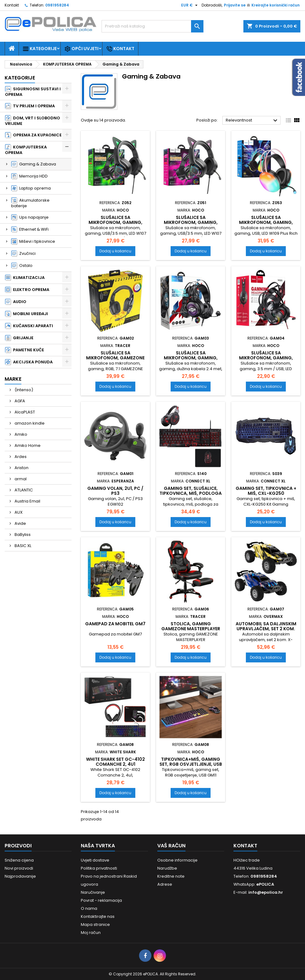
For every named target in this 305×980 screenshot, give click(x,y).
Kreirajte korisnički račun (276, 5)
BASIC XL (22, 546)
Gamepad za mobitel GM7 (115, 624)
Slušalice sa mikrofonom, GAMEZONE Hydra (115, 358)
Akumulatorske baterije (30, 203)
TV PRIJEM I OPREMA (30, 106)
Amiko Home (27, 445)
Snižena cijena (19, 860)
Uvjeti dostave (95, 860)
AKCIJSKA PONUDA (29, 362)
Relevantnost (252, 121)
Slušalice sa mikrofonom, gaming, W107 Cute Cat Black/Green (115, 225)
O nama (89, 908)
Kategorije (40, 49)
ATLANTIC (23, 490)
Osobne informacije (177, 860)
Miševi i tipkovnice (33, 242)
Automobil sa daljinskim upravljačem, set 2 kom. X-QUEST (266, 629)
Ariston (21, 468)
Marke (13, 379)
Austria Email (27, 501)
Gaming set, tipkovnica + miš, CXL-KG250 (266, 491)
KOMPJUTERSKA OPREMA (26, 150)
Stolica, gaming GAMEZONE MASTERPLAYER (191, 626)
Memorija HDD (29, 176)
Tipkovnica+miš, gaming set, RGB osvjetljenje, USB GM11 (191, 764)
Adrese (165, 884)
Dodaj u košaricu (115, 251)
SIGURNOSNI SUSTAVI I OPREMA (33, 92)
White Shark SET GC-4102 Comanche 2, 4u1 (115, 762)
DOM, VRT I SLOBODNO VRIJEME (33, 121)
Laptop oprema (31, 188)
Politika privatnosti (99, 868)
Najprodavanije (20, 876)
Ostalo (22, 266)
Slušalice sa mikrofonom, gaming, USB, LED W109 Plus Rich (266, 222)
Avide (20, 523)
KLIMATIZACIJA (25, 278)
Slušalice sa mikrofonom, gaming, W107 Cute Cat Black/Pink (191, 222)
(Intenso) (23, 390)
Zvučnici (23, 254)
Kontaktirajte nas (98, 916)
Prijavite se (235, 5)
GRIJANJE (19, 338)
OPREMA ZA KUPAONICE (33, 135)
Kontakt (12, 5)
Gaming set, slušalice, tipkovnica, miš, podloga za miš (191, 493)
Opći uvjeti (81, 49)
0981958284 (57, 5)
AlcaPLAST (24, 412)
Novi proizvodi (19, 868)
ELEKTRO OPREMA (27, 290)
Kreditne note (171, 876)
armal (20, 479)
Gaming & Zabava (34, 164)
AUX (18, 512)
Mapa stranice (95, 924)
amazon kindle (29, 423)
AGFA (19, 401)
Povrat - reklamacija (101, 900)
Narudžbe (167, 868)
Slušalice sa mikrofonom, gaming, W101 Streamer (191, 358)
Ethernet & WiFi (30, 229)
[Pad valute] (190, 5)
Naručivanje (93, 892)
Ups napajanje (30, 217)
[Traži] (152, 26)
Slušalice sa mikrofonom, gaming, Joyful (266, 358)
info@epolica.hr (266, 892)
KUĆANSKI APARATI (29, 326)
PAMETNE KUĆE (24, 350)
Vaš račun (171, 846)
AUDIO (16, 302)
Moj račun (91, 933)
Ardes (20, 457)
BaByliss (22, 535)
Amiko (20, 434)
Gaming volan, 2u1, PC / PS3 (115, 491)
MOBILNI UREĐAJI (26, 314)
